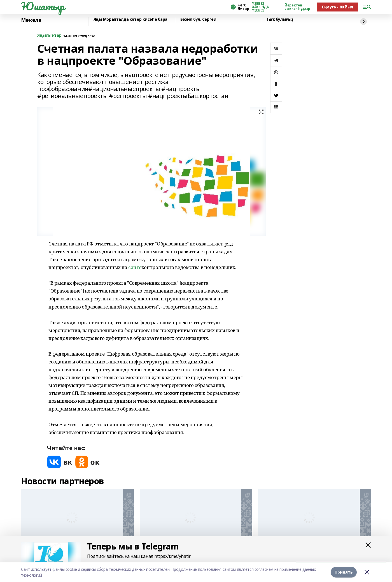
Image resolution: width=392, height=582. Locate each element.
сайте (135, 267)
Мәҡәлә (31, 20)
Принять (344, 572)
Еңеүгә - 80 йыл (338, 7)
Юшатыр (43, 6)
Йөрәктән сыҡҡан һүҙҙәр (297, 7)
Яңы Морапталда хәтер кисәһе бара (131, 19)
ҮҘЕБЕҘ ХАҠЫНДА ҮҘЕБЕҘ (260, 7)
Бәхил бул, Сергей (198, 19)
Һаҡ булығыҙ (280, 19)
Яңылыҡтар (49, 35)
